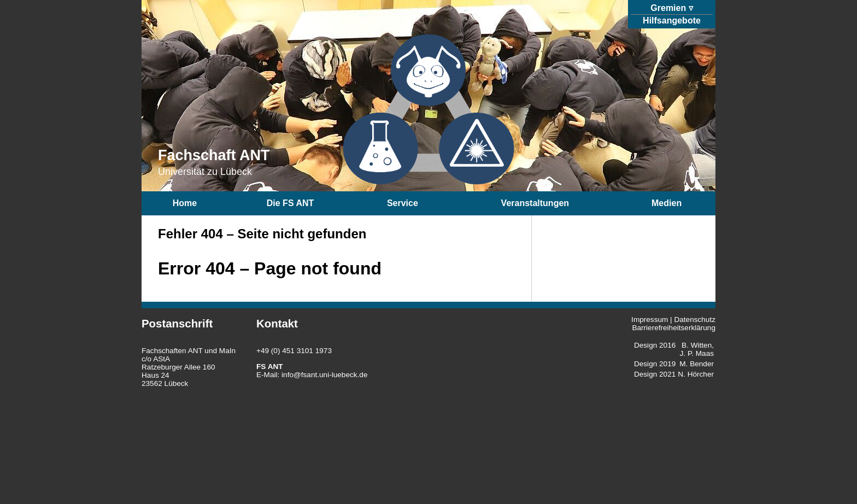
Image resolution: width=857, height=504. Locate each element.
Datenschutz (695, 320)
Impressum (650, 320)
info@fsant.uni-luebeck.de (324, 375)
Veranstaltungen (535, 203)
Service (403, 203)
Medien (667, 203)
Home (185, 203)
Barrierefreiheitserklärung (674, 328)
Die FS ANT (290, 203)
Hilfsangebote (672, 20)
